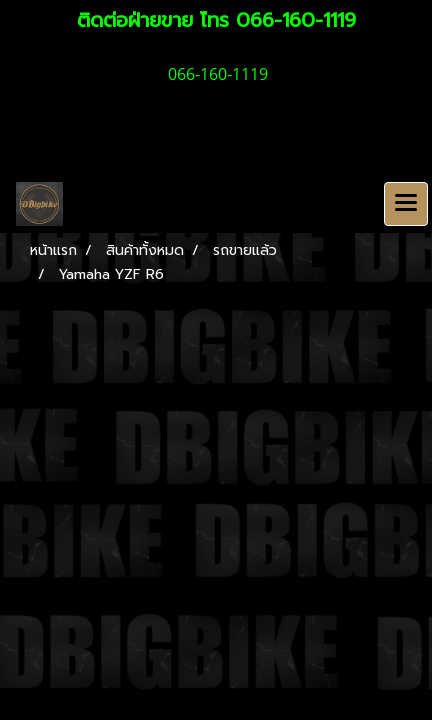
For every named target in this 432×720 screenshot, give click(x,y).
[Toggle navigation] (406, 204)
